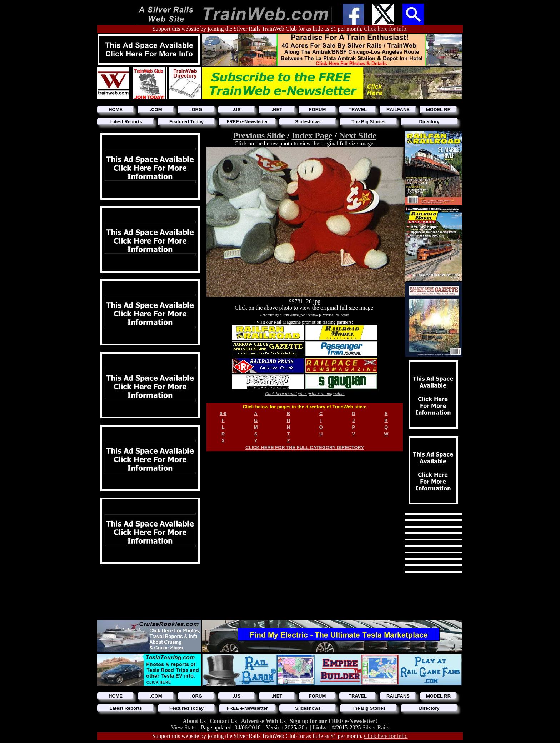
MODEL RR (438, 109)
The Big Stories (368, 122)
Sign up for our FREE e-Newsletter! (333, 721)
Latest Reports (126, 122)
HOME (116, 109)
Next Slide (358, 135)
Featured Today (186, 122)
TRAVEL (358, 109)
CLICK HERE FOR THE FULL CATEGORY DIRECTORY (305, 447)
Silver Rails (376, 727)
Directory (429, 122)
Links (319, 727)
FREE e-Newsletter (247, 122)
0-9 (223, 413)
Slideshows (308, 122)
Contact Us (224, 721)
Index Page (312, 135)
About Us (195, 721)
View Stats (183, 727)
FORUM (317, 109)
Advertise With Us (264, 721)
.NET (277, 109)
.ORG (196, 109)
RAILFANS (398, 109)
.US (237, 109)
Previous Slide (259, 135)
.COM (156, 109)
